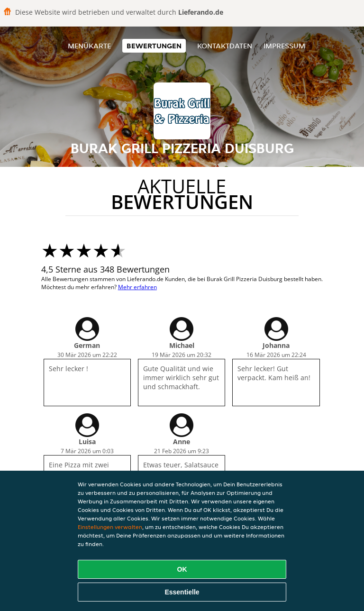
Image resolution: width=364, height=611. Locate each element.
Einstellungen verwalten (110, 527)
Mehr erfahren (137, 287)
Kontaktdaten (225, 46)
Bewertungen (154, 46)
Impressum (284, 46)
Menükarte (89, 46)
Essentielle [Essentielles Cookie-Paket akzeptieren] (182, 592)
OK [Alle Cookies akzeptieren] (182, 569)
